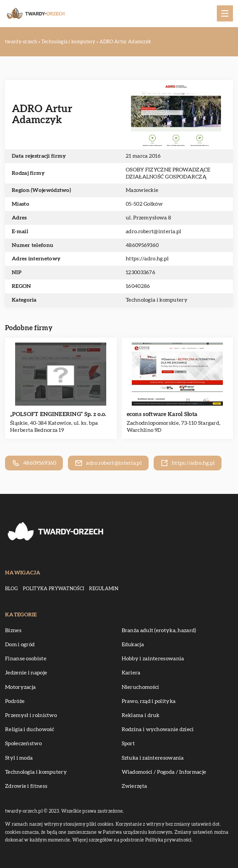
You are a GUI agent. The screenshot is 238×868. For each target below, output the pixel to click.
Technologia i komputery (157, 300)
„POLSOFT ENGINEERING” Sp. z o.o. (58, 414)
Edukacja (133, 645)
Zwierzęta (134, 786)
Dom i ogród (20, 645)
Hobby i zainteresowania (153, 659)
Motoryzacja (20, 687)
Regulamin (104, 589)
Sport (128, 744)
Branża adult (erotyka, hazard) (159, 630)
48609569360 (142, 245)
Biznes (13, 630)
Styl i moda (19, 758)
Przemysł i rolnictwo (31, 715)
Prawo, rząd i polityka (149, 701)
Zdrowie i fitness (26, 786)
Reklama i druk (141, 715)
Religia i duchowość (30, 729)
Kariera (131, 673)
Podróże (15, 701)
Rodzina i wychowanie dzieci (158, 729)
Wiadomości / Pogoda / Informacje (164, 772)
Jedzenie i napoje (26, 673)
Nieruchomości (141, 687)
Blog (11, 589)
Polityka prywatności (53, 589)
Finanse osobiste (26, 659)
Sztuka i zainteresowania (153, 758)
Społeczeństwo (23, 744)
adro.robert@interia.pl (154, 232)
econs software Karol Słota (162, 414)
